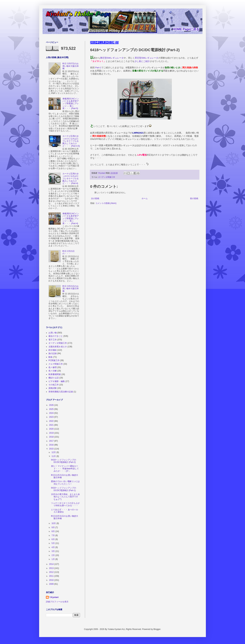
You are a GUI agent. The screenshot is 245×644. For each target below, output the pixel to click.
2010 (52, 580)
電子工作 (53, 340)
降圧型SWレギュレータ (112, 58)
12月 (54, 452)
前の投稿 (194, 198)
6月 (53, 539)
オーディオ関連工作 (107, 177)
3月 (53, 551)
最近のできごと (56, 336)
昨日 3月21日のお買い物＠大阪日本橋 (71, 289)
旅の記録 (53, 353)
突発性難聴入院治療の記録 (61, 392)
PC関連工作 (54, 360)
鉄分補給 (53, 350)
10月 (54, 523)
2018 (52, 437)
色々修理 (53, 367)
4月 (53, 547)
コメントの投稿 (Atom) (106, 203)
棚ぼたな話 (54, 378)
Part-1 (98, 68)
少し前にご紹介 (142, 61)
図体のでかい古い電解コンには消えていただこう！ (65, 483)
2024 (52, 413)
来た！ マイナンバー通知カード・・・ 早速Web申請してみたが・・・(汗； (65, 469)
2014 (52, 564)
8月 (53, 531)
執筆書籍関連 (55, 374)
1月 (53, 559)
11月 (54, 456)
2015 (52, 449)
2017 (52, 441)
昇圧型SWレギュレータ (146, 58)
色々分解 (53, 371)
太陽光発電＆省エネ (58, 347)
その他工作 (54, 385)
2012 (52, 572)
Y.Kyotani (54, 597)
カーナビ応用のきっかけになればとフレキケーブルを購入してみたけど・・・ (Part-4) (71, 179)
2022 (52, 421)
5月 (53, 543)
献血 (51, 357)
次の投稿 (95, 198)
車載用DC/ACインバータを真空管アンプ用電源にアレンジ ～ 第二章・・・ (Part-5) (71, 104)
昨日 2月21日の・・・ (68, 252)
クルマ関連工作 (56, 364)
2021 (52, 425)
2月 (53, 555)
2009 (52, 584)
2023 (52, 417)
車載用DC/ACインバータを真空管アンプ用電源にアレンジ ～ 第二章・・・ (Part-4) (71, 219)
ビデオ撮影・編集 (57, 381)
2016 (52, 445)
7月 (53, 535)
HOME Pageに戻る (186, 29)
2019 (52, 433)
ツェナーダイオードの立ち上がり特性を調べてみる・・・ (65, 504)
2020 (52, 429)
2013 (52, 568)
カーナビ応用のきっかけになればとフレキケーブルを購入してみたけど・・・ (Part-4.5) (71, 141)
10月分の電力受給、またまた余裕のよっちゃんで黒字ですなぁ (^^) (65, 497)
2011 (52, 576)
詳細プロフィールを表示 (57, 602)
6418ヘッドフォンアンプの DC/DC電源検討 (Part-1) (64, 489)
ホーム (145, 198)
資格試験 (53, 388)
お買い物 (53, 333)
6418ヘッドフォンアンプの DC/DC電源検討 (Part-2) (64, 461)
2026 (52, 405)
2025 (52, 409)
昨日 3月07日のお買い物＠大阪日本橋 (71, 66)
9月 (53, 527)
